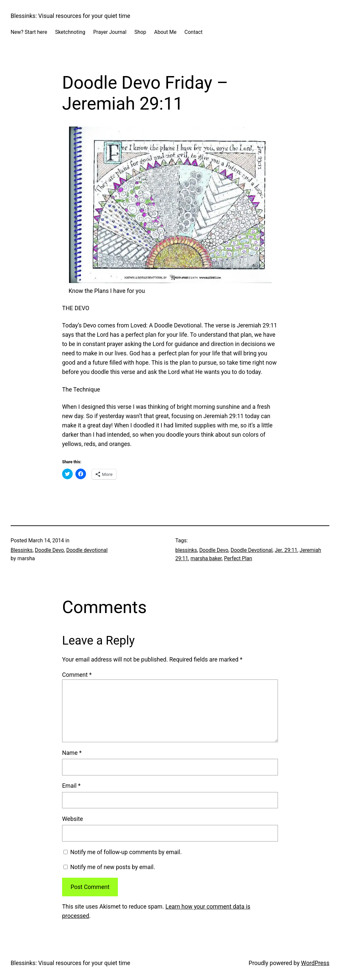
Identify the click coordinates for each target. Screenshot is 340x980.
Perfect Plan (238, 559)
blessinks (186, 550)
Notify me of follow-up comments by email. (126, 852)
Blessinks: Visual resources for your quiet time (70, 16)
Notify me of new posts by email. (113, 867)
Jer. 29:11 (286, 550)
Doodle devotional (87, 550)
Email (71, 786)
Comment (77, 675)
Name (72, 753)
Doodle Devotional (251, 550)
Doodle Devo (49, 550)
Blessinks (22, 550)
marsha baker (206, 559)
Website (73, 819)
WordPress (315, 963)
